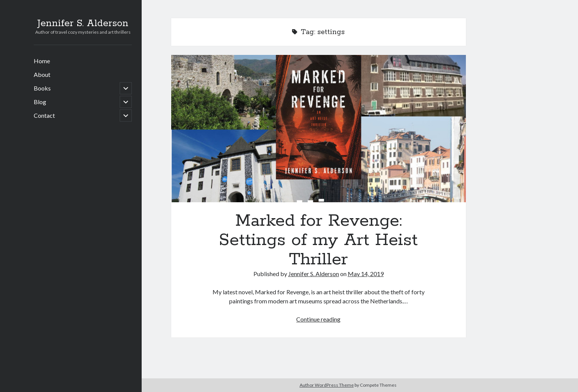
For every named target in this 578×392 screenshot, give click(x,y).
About (42, 74)
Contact (44, 115)
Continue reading (318, 319)
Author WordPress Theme (327, 385)
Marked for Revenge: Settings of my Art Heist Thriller (319, 129)
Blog (40, 102)
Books (42, 88)
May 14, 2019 (366, 274)
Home (42, 61)
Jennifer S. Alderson (83, 23)
